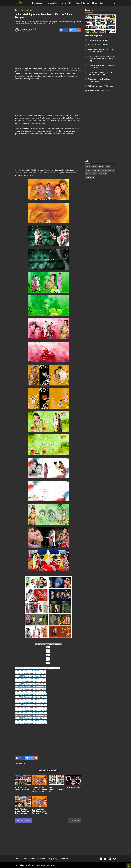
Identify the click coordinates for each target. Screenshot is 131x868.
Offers (94, 3)
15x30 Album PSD (108, 170)
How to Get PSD (67, 3)
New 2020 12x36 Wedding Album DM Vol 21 (31, 723)
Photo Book (102, 174)
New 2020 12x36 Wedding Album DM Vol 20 (31, 721)
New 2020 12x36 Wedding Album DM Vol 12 (31, 700)
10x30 (95, 167)
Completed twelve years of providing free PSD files (101, 67)
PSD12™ (55, 865)
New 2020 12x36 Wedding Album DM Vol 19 (31, 718)
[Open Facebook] (101, 859)
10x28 (88, 167)
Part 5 (48, 658)
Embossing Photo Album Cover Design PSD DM (99, 80)
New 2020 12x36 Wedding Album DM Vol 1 (31, 671)
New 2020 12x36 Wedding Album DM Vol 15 (31, 708)
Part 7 (48, 663)
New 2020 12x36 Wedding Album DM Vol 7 (31, 687)
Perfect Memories (73, 787)
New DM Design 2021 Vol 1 (98, 45)
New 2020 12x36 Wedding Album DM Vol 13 (31, 702)
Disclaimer (41, 859)
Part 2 (48, 650)
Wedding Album (23, 764)
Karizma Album (52, 3)
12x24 (108, 167)
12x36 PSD (96, 170)
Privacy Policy (52, 859)
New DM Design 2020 (94, 36)
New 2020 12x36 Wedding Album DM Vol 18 (31, 716)
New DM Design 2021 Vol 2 (98, 40)
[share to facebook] (64, 30)
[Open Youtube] (114, 859)
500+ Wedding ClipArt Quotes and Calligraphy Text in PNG (100, 73)
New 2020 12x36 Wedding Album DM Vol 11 (31, 697)
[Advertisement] (48, 50)
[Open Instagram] (110, 859)
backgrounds (90, 177)
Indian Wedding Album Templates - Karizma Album (23, 811)
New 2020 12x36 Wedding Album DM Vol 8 (31, 689)
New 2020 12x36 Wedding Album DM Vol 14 (31, 705)
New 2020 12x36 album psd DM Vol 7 (23, 788)
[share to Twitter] (73, 30)
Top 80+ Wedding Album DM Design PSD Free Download (101, 51)
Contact (24, 859)
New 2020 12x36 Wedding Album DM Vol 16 (31, 710)
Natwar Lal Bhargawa (28, 29)
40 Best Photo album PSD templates (101, 86)
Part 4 (48, 655)
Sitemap (32, 859)
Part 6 (48, 660)
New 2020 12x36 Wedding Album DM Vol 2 (31, 673)
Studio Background (82, 3)
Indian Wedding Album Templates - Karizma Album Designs (39, 790)
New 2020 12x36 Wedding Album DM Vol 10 (31, 694)
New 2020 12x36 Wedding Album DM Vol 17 (31, 713)
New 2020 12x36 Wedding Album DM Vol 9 (31, 692)
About (17, 859)
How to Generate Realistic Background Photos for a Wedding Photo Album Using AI (102, 59)
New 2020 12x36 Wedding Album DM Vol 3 (31, 676)
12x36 (88, 170)
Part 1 (48, 647)
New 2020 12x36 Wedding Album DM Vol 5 (31, 681)
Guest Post (104, 3)
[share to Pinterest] (79, 30)
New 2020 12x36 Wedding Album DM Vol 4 (31, 679)
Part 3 (48, 652)
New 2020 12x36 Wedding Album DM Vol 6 (31, 684)
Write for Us (63, 859)
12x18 (101, 167)
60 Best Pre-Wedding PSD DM (99, 91)
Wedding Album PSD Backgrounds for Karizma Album (39, 811)
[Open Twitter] (105, 859)
